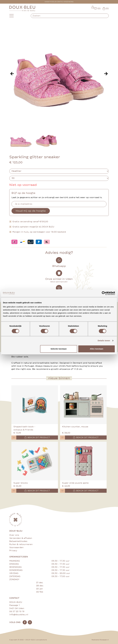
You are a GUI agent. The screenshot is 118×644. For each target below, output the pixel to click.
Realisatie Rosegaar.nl (100, 640)
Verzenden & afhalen (21, 538)
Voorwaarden (16, 547)
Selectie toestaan (59, 349)
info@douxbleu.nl (19, 615)
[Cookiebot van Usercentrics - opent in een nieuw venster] (104, 293)
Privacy (13, 551)
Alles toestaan (97, 349)
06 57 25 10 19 (17, 611)
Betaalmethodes (18, 541)
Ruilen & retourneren (21, 544)
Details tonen (104, 341)
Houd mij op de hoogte (31, 211)
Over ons (14, 535)
